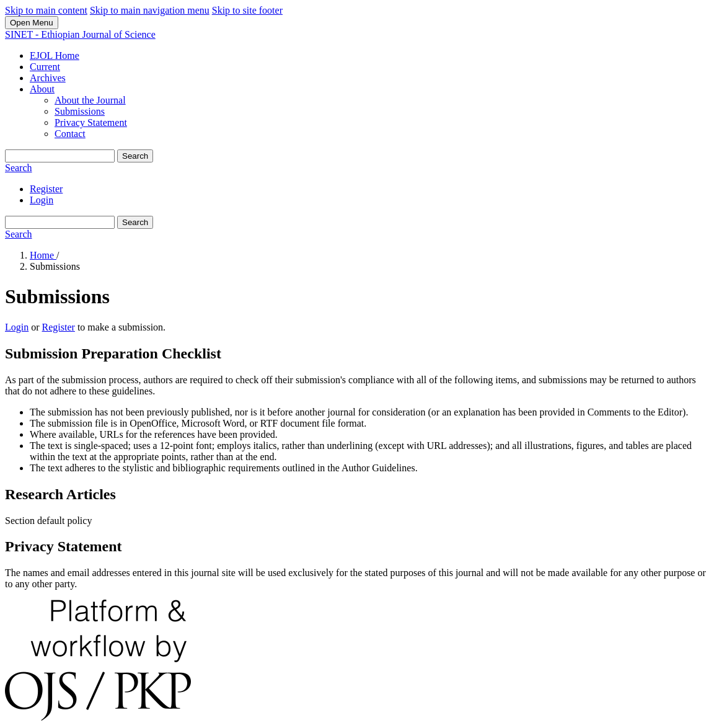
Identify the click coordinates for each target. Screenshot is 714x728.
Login (42, 200)
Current (45, 67)
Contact (70, 134)
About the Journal (90, 100)
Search (135, 156)
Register (46, 189)
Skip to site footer (247, 10)
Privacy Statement (91, 122)
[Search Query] (60, 156)
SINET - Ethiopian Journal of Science (80, 34)
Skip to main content (46, 10)
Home (43, 255)
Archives (48, 78)
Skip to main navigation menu (150, 10)
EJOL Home (55, 55)
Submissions (80, 111)
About (42, 89)
